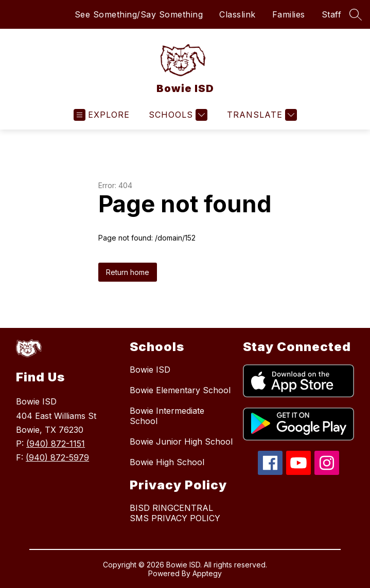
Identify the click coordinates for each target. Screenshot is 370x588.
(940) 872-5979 (57, 457)
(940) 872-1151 (56, 444)
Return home (128, 272)
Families (289, 14)
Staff (332, 14)
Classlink (237, 14)
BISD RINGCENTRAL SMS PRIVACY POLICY (175, 513)
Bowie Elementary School (180, 390)
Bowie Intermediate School (167, 416)
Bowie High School (167, 462)
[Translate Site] (261, 115)
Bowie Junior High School (181, 442)
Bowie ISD (150, 370)
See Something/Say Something (139, 14)
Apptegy (207, 573)
